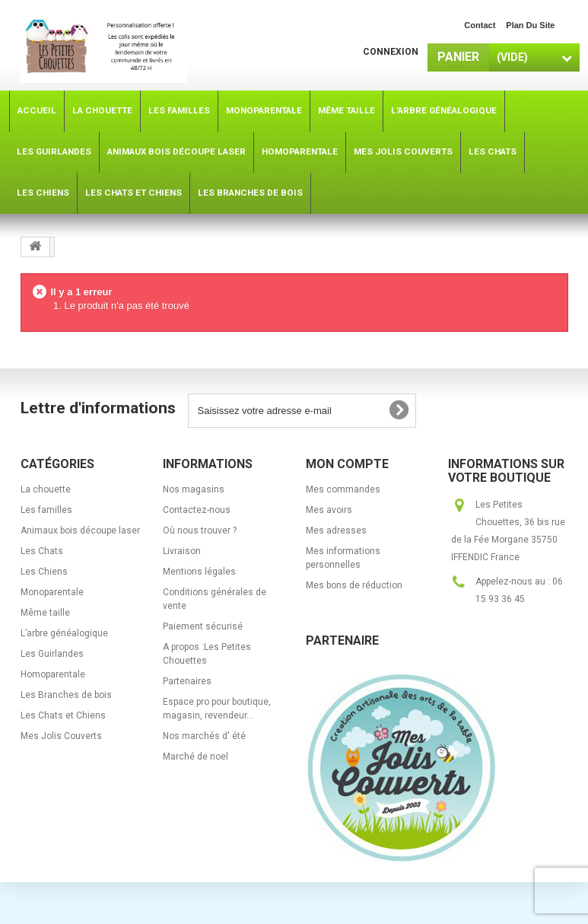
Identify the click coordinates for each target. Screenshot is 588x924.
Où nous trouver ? (200, 531)
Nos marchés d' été (204, 736)
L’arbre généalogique (64, 633)
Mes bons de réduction (354, 585)
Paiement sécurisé (203, 626)
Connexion (391, 52)
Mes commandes (343, 489)
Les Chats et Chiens (63, 715)
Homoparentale (53, 674)
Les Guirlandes (52, 654)
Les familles (46, 510)
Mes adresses (336, 531)
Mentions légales (199, 572)
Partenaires (187, 681)
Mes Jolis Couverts (61, 736)
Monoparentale (52, 592)
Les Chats (42, 551)
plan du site (530, 25)
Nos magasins (194, 489)
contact (480, 25)
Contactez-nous (197, 510)
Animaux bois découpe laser (80, 531)
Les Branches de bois (66, 695)
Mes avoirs (329, 510)
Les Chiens (44, 572)
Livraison (182, 551)
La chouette (46, 489)
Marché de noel (195, 757)
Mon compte (347, 464)
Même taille (45, 613)
